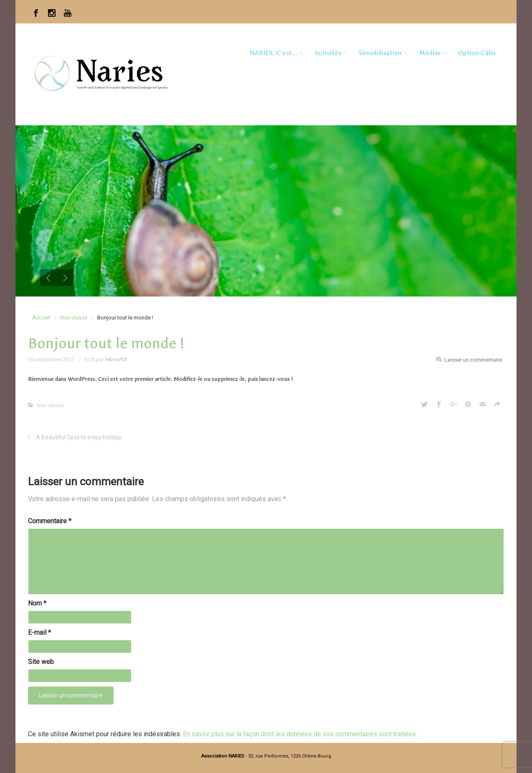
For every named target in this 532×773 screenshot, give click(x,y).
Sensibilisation (380, 53)
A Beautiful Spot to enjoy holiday (79, 437)
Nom (37, 603)
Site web (41, 662)
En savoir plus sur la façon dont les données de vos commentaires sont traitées (299, 734)
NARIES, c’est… (273, 53)
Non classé (74, 318)
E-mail (39, 632)
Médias (430, 53)
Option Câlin (477, 53)
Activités (328, 53)
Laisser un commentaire (473, 360)
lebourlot (116, 359)
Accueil (41, 318)
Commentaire (50, 521)
